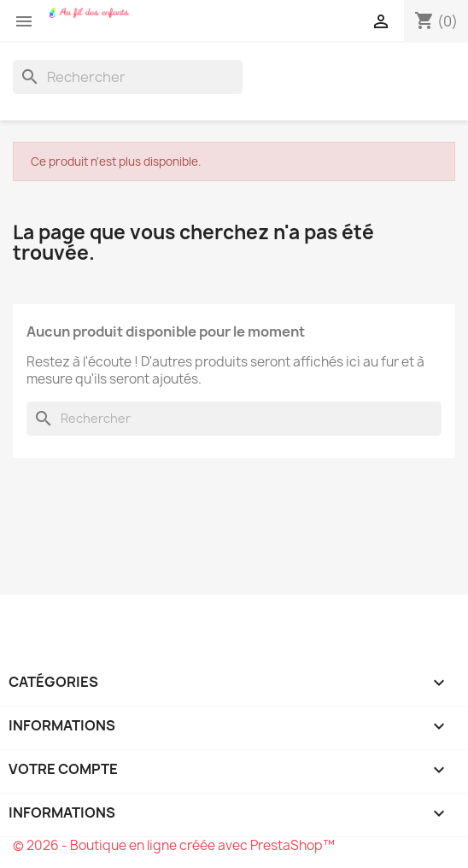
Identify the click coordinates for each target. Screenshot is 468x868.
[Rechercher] (128, 77)
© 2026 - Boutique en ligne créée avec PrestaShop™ (174, 845)
